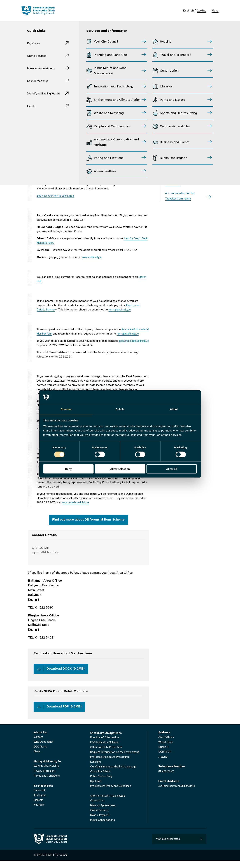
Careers (39, 744)
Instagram (40, 802)
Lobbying (96, 769)
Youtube (39, 812)
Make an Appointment (44, 68)
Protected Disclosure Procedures (111, 764)
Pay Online (35, 43)
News (37, 759)
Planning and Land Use (110, 55)
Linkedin (39, 807)
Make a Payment (101, 822)
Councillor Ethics (101, 779)
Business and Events (175, 142)
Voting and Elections (109, 158)
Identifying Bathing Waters (42, 96)
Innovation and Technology (114, 87)
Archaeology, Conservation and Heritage (116, 142)
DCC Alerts (41, 754)
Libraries (166, 87)
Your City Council (106, 42)
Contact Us (97, 808)
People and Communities (112, 127)
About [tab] (174, 409)
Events (32, 111)
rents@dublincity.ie (49, 558)
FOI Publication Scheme (105, 750)
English (188, 11)
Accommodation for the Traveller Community (180, 196)
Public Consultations (103, 827)
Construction (169, 71)
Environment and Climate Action (117, 100)
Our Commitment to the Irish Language (115, 774)
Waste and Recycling (109, 113)
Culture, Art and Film (175, 127)
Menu (215, 11)
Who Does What (44, 749)
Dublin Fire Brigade (174, 158)
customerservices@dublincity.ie (178, 793)
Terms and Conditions (47, 783)
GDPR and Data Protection (107, 754)
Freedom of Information (105, 745)
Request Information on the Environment (116, 759)
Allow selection (120, 469)
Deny (68, 469)
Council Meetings (40, 81)
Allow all (172, 469)
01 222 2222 (167, 778)
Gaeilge (201, 11)
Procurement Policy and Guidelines (112, 793)
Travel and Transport (175, 55)
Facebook (40, 798)
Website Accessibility (47, 773)
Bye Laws (96, 788)
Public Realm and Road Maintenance (110, 71)
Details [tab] (120, 409)
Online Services (39, 56)
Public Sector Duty (102, 784)
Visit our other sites (168, 846)
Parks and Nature (173, 100)
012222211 (44, 553)
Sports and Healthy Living (178, 113)
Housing (166, 42)
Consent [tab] (66, 409)
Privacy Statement (45, 778)
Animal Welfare (105, 171)
